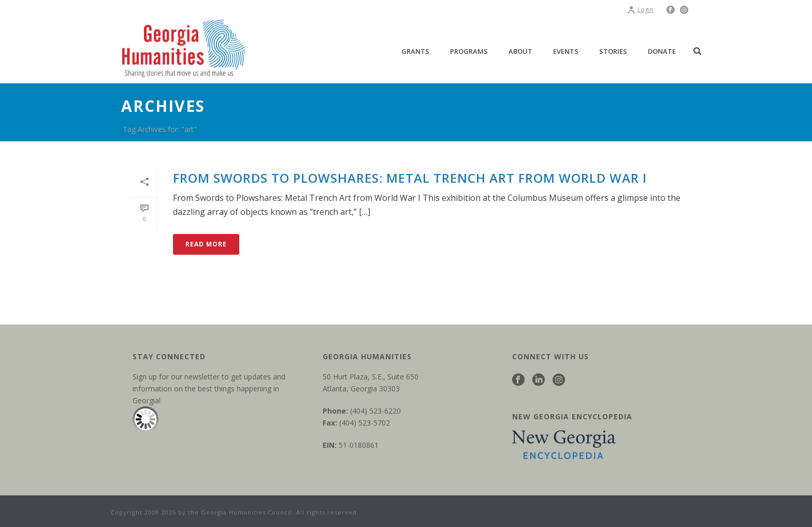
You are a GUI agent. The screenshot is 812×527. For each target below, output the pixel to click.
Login (640, 10)
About (520, 51)
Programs (469, 51)
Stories (613, 51)
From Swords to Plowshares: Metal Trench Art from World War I (410, 178)
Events (566, 51)
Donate (662, 51)
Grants (415, 51)
